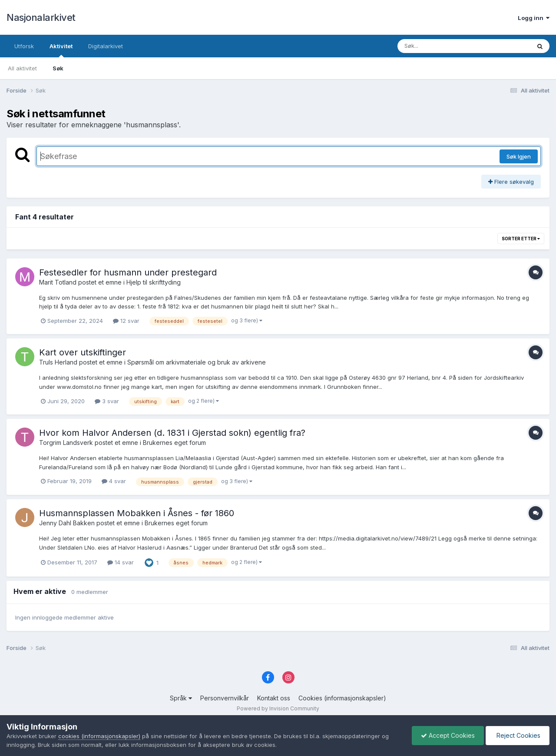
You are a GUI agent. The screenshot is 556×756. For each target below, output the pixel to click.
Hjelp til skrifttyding (154, 282)
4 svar (114, 481)
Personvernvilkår (225, 698)
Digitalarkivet (106, 46)
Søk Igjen (519, 156)
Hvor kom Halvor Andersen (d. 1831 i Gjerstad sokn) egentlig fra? (172, 433)
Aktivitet (61, 50)
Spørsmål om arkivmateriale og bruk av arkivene (197, 362)
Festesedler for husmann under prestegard (128, 272)
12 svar (126, 321)
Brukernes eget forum (174, 443)
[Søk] (442, 46)
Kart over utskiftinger (83, 352)
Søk (58, 68)
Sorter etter (521, 239)
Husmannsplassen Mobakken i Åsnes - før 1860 (137, 513)
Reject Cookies (518, 735)
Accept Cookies (448, 735)
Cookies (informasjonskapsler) (342, 698)
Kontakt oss (274, 698)
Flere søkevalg (511, 182)
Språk (181, 698)
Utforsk (24, 46)
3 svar (107, 401)
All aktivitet (22, 68)
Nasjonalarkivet (41, 17)
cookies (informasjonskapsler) (99, 736)
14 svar (121, 562)
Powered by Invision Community (278, 708)
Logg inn (534, 18)
